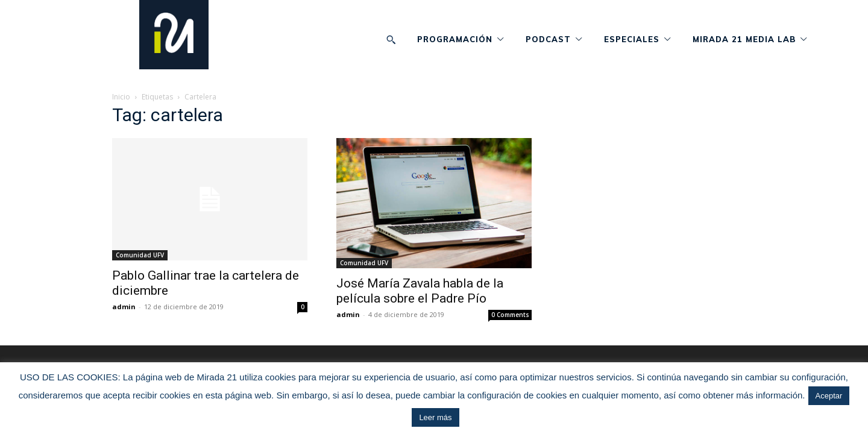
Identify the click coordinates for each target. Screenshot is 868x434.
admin (124, 307)
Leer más (435, 417)
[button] (391, 39)
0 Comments (510, 315)
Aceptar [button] (829, 396)
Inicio (121, 97)
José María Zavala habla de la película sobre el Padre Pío (420, 291)
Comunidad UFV (140, 255)
